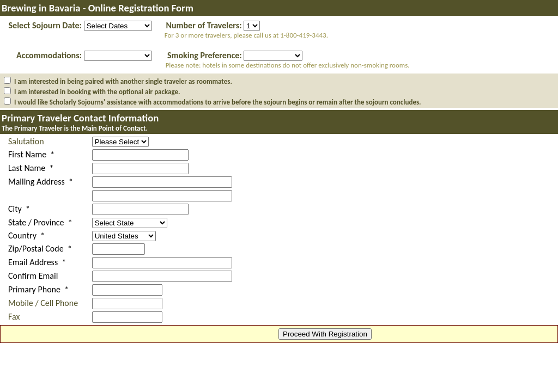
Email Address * (37, 262)
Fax (14, 317)
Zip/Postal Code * (40, 249)
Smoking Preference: (205, 55)
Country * (26, 235)
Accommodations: (49, 55)
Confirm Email (33, 276)
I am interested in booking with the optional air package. (97, 92)
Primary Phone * (38, 289)
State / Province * (40, 222)
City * (19, 209)
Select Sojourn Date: (45, 25)
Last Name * (31, 168)
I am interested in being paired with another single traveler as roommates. (123, 81)
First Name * (31, 154)
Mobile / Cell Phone (43, 303)
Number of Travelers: (204, 25)
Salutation (26, 141)
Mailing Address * (41, 182)
